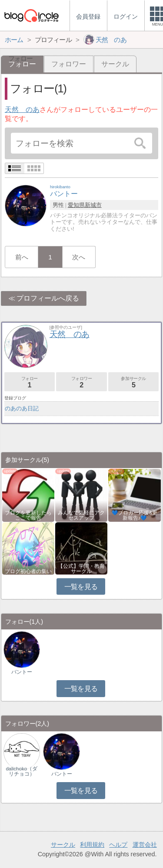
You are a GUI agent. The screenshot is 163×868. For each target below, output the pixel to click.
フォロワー (69, 64)
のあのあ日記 (22, 408)
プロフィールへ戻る (48, 298)
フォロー (30, 382)
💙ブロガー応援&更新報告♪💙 (135, 515)
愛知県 (76, 205)
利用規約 (92, 845)
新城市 (93, 205)
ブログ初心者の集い (28, 571)
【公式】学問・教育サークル (81, 569)
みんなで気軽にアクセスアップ (81, 515)
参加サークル (133, 382)
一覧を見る (81, 587)
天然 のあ (22, 110)
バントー (22, 672)
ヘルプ (118, 845)
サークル (115, 64)
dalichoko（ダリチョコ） (22, 771)
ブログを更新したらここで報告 (28, 515)
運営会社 (145, 845)
